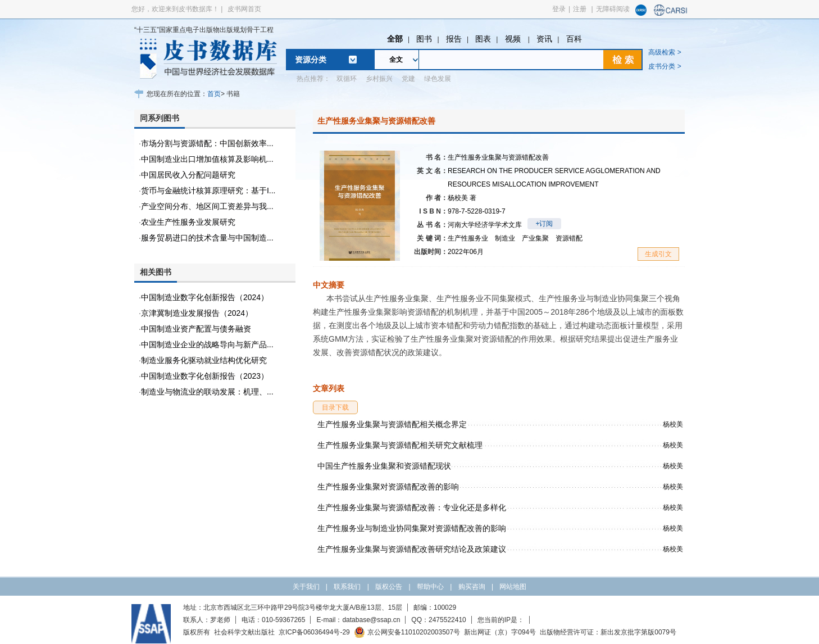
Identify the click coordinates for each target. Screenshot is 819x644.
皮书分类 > (665, 66)
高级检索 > (665, 52)
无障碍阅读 (613, 9)
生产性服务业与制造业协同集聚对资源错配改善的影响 (412, 528)
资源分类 (311, 60)
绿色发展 (438, 79)
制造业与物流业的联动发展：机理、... (207, 392)
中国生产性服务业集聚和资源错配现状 (384, 466)
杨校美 (462, 198)
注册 (580, 9)
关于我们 (306, 587)
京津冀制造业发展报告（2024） (197, 313)
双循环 (347, 79)
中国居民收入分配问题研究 (188, 175)
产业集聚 (535, 238)
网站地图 (513, 587)
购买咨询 (472, 587)
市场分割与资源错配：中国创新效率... (207, 143)
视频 (514, 39)
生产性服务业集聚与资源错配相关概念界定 (392, 424)
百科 (574, 39)
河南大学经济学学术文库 (485, 225)
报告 (454, 39)
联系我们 (347, 587)
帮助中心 (430, 587)
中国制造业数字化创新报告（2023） (205, 376)
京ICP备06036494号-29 (314, 632)
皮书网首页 (244, 9)
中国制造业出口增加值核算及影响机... (207, 159)
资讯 (544, 39)
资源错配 (569, 238)
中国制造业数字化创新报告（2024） (205, 297)
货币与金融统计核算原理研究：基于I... (208, 191)
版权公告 (389, 587)
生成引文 (658, 254)
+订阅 (544, 224)
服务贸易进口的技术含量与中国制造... (207, 238)
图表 (483, 39)
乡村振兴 (379, 79)
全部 (395, 39)
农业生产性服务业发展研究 (188, 222)
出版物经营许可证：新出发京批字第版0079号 (608, 632)
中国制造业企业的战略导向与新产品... (207, 344)
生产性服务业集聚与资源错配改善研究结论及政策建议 (412, 549)
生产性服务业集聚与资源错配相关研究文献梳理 (400, 445)
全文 (396, 60)
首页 (214, 94)
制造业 (505, 238)
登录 (559, 9)
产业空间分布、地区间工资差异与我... (207, 206)
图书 (424, 39)
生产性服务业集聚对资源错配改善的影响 (388, 487)
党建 (408, 79)
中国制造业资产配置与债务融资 (196, 329)
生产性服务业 (468, 238)
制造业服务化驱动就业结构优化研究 (204, 360)
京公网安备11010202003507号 (407, 632)
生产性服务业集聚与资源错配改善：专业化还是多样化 (412, 507)
